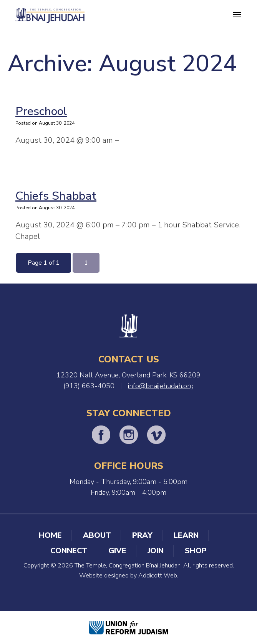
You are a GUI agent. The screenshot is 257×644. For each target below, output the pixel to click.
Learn (186, 535)
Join (156, 551)
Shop (196, 551)
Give (117, 551)
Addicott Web (158, 576)
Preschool (41, 111)
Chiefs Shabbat (56, 196)
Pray (142, 535)
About (97, 535)
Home (50, 535)
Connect (69, 551)
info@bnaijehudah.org (161, 386)
